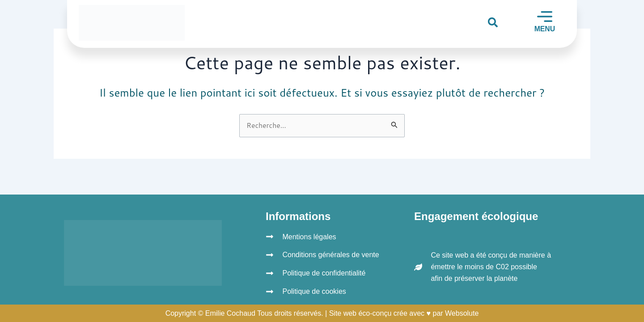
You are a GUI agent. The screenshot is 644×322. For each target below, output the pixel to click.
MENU (544, 29)
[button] (493, 22)
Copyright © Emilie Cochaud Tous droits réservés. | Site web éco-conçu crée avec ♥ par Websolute (322, 313)
